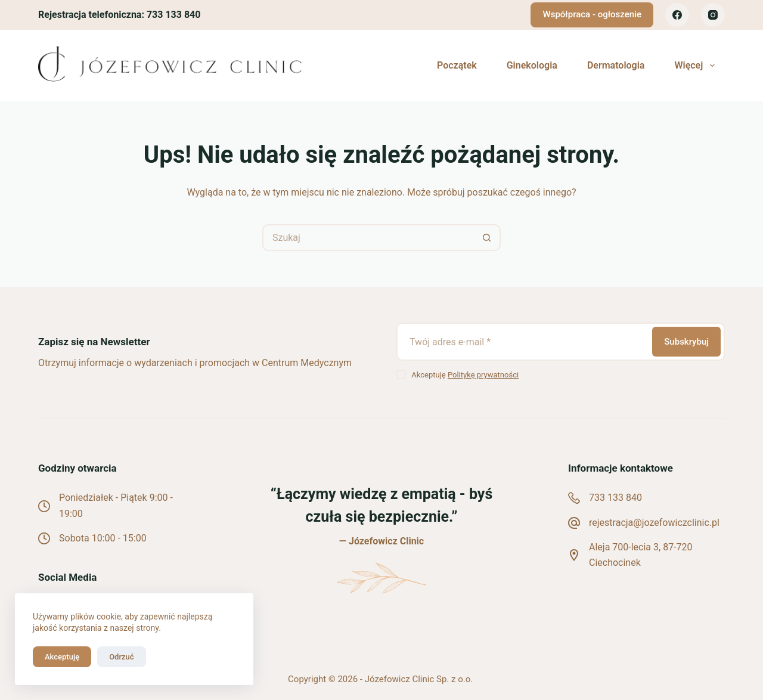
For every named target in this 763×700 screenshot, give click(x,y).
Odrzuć (121, 657)
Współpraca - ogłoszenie (592, 14)
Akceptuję (62, 657)
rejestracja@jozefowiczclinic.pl (654, 523)
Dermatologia (616, 65)
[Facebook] (677, 15)
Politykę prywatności (483, 375)
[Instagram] (713, 15)
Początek (457, 65)
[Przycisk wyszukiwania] (487, 238)
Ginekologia (532, 65)
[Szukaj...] (368, 238)
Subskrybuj (686, 342)
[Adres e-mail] (523, 342)
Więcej (697, 66)
